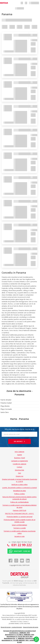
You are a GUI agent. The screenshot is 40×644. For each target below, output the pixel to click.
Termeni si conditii (20, 528)
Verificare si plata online (19, 485)
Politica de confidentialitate (19, 502)
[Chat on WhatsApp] (36, 639)
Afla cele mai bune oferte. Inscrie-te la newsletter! (19, 430)
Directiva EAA (19, 470)
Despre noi (19, 476)
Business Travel (20, 458)
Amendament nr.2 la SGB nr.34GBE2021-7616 (20, 635)
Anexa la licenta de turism (31, 627)
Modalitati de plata (19, 491)
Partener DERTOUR (19, 510)
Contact (19, 467)
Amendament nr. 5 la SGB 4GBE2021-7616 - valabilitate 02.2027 (20, 641)
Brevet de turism (6, 627)
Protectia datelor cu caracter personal (19, 517)
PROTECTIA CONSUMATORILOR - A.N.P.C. (20, 514)
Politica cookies (19, 494)
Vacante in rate (19, 536)
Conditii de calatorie (20, 464)
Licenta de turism (17, 627)
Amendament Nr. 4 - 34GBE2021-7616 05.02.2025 (20, 638)
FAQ (20, 473)
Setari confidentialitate (19, 525)
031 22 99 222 (21, 545)
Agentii (20, 455)
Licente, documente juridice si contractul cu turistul (19, 488)
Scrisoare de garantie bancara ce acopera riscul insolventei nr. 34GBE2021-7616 (20, 632)
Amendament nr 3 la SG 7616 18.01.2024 (19, 637)
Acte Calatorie (19, 452)
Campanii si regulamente (20, 461)
